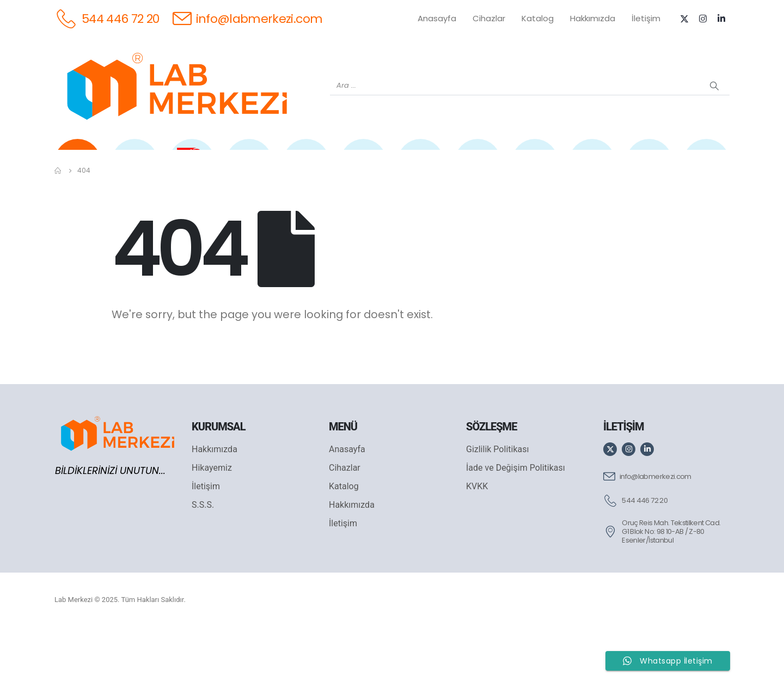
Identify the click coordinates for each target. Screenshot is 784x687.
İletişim (646, 18)
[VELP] (592, 170)
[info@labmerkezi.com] (248, 18)
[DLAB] (478, 170)
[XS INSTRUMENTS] (306, 170)
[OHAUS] (192, 170)
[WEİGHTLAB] (135, 170)
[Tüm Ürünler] (78, 170)
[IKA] (706, 170)
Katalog (538, 18)
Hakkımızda (593, 18)
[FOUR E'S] (535, 170)
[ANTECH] (649, 170)
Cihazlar (489, 18)
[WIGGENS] (363, 170)
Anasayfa (437, 18)
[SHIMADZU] (249, 170)
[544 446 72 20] (107, 18)
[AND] (421, 170)
